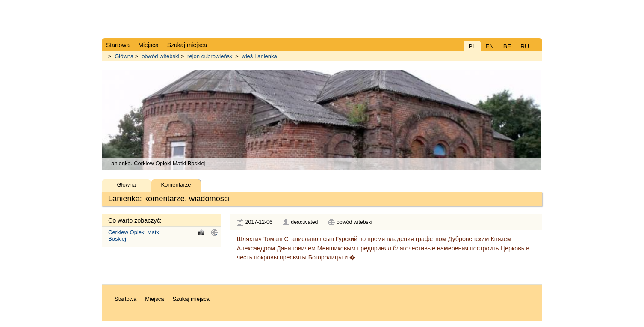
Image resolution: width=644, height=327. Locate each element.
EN (489, 46)
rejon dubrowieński (210, 56)
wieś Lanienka (259, 56)
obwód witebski (160, 56)
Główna (124, 56)
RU (525, 46)
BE (507, 46)
